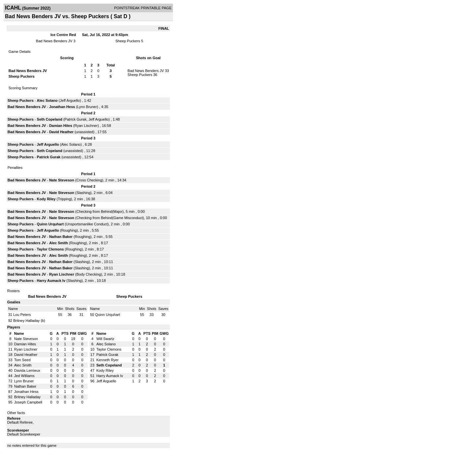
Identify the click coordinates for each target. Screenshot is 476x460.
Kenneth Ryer (107, 360)
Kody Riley (46, 199)
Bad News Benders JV (54, 41)
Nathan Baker (61, 237)
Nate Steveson (62, 180)
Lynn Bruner (87, 107)
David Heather (61, 132)
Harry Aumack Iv (51, 281)
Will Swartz (105, 339)
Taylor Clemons (50, 249)
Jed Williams (24, 376)
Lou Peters (22, 315)
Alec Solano (47, 100)
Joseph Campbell (28, 402)
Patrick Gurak (76, 119)
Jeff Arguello (70, 100)
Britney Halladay (27, 397)
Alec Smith (59, 243)
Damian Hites (61, 126)
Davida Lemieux (27, 370)
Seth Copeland (49, 119)
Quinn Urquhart (50, 224)
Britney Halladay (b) (29, 321)
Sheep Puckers (128, 41)
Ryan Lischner (86, 126)
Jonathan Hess (62, 107)
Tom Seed (22, 360)
